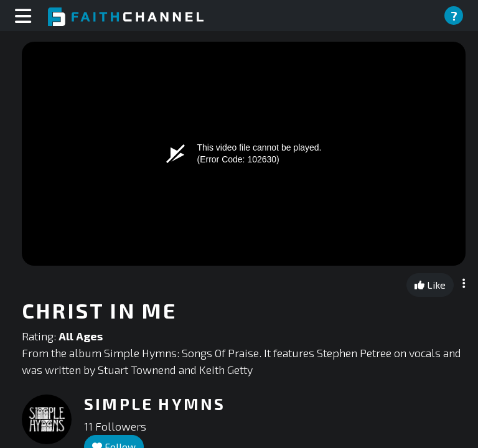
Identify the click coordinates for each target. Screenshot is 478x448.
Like (430, 285)
